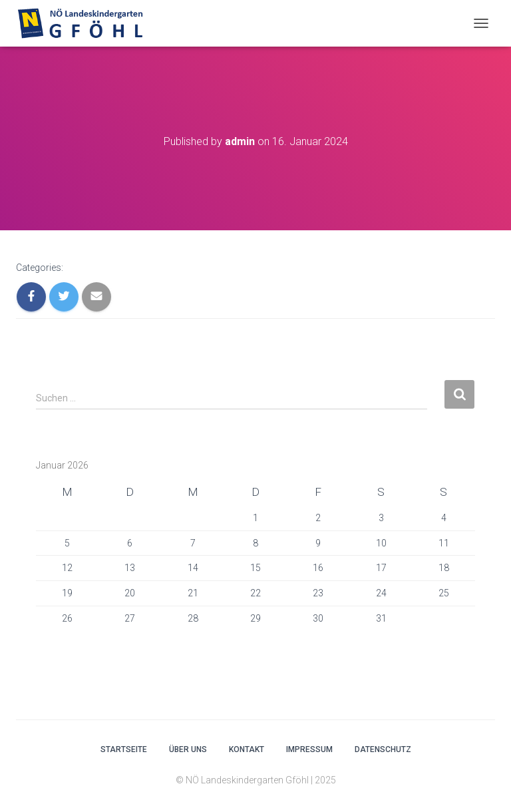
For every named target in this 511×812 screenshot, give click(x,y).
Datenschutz (383, 749)
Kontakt (247, 749)
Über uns (188, 749)
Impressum (309, 749)
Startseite (124, 749)
